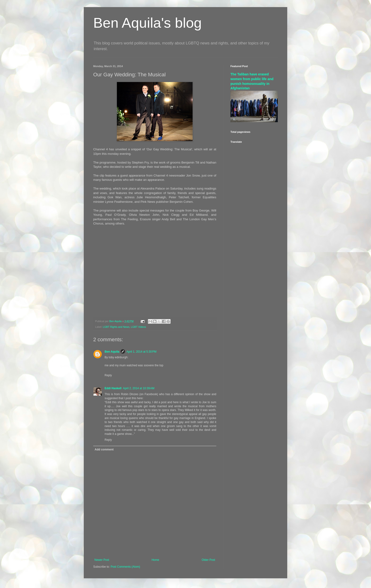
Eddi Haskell (113, 388)
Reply (108, 375)
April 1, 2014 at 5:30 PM (141, 352)
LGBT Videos (138, 327)
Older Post (208, 560)
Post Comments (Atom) (125, 567)
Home (155, 560)
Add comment (104, 450)
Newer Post (102, 560)
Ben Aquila (112, 352)
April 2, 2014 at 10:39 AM (139, 388)
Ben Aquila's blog (147, 23)
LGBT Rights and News (116, 327)
